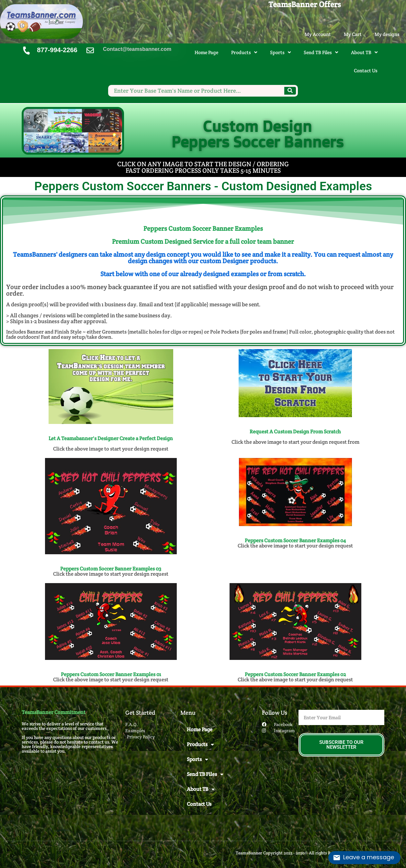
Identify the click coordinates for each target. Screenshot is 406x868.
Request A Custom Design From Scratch (295, 432)
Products (244, 52)
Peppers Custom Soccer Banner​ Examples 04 (295, 540)
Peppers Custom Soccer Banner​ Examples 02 (295, 674)
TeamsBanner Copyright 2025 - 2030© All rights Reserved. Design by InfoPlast (310, 853)
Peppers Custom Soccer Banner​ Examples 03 (111, 569)
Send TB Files (321, 52)
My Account (318, 34)
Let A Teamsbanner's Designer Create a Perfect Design (111, 438)
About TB (364, 52)
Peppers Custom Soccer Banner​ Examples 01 (111, 674)
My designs (387, 34)
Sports (280, 52)
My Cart (353, 34)
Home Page (206, 52)
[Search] (290, 91)
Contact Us (366, 70)
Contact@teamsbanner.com (137, 49)
